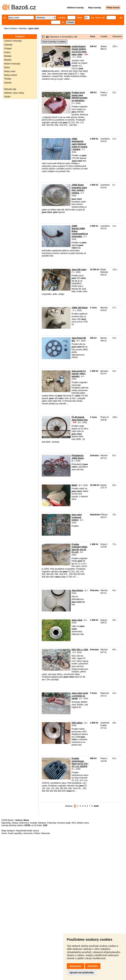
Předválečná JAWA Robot (78, 457)
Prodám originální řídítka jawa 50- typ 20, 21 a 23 (79, 548)
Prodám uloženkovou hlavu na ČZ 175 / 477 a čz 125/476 (80, 762)
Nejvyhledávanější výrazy (27, 831)
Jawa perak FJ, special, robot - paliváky (79, 374)
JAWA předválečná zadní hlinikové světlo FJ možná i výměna (79, 144)
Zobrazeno (117, 36)
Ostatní (7, 97)
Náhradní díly (10, 89)
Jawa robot (77, 620)
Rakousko (46, 833)
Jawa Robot (77, 590)
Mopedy (8, 60)
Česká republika (15, 833)
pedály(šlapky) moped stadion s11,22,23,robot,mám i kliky (79, 50)
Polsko (37, 833)
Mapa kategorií (8, 831)
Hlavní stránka (10, 28)
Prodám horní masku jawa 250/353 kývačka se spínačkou (79, 97)
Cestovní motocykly (13, 41)
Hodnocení (24, 823)
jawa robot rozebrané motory (77, 517)
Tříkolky (8, 79)
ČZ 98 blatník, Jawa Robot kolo (80, 419)
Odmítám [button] (93, 966)
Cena (92, 36)
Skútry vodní (10, 71)
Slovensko (28, 833)
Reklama (42, 823)
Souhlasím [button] (76, 966)
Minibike (8, 56)
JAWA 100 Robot (80, 308)
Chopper (8, 48)
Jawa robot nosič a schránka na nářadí (80, 696)
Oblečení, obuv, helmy (14, 93)
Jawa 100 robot (79, 270)
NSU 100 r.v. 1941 (80, 650)
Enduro (7, 52)
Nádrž (74, 485)
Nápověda (6, 823)
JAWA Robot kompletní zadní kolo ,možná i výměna (79, 189)
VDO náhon (77, 723)
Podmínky (52, 823)
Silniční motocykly (12, 64)
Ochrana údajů (64, 823)
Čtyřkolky (8, 45)
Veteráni (8, 83)
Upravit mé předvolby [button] (82, 973)
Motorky (23, 28)
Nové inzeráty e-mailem (54, 42)
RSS (74, 823)
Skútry (7, 67)
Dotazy (15, 823)
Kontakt (33, 823)
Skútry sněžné (10, 75)
